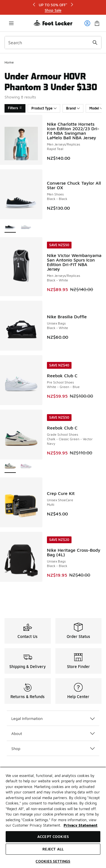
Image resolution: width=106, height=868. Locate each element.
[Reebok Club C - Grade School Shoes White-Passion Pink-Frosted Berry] (26, 466)
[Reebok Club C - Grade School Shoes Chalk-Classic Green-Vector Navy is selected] (10, 466)
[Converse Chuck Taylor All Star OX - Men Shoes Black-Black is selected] (10, 226)
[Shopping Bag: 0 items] (97, 23)
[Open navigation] (11, 23)
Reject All (53, 849)
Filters (15, 108)
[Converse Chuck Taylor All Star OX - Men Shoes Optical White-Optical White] (26, 226)
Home (9, 62)
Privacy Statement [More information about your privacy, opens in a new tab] (81, 825)
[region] (53, 817)
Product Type (44, 108)
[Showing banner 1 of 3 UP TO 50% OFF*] (53, 8)
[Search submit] (95, 43)
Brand (73, 108)
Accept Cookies (53, 837)
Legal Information (53, 718)
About (53, 733)
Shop (53, 748)
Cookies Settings (53, 861)
